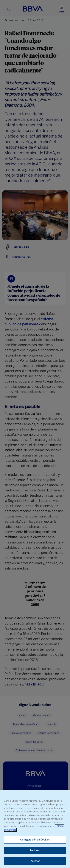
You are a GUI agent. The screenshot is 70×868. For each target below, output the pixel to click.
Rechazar (35, 850)
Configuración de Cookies (35, 840)
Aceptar (35, 861)
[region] (35, 829)
